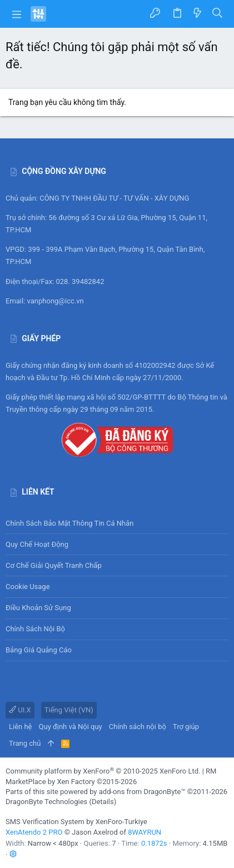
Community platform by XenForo (103, 771)
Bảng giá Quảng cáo (39, 650)
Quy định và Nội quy (71, 727)
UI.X (20, 710)
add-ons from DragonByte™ (142, 792)
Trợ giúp (186, 727)
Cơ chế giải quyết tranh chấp (54, 565)
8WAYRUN (145, 832)
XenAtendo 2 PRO (34, 832)
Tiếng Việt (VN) (69, 710)
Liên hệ (21, 727)
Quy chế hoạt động (117, 544)
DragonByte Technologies (46, 802)
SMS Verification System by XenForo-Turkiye (76, 822)
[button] (17, 14)
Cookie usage (28, 587)
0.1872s (154, 843)
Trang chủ (25, 743)
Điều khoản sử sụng (38, 608)
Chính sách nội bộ (35, 629)
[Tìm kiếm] (218, 14)
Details (103, 802)
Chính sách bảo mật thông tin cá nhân (117, 523)
